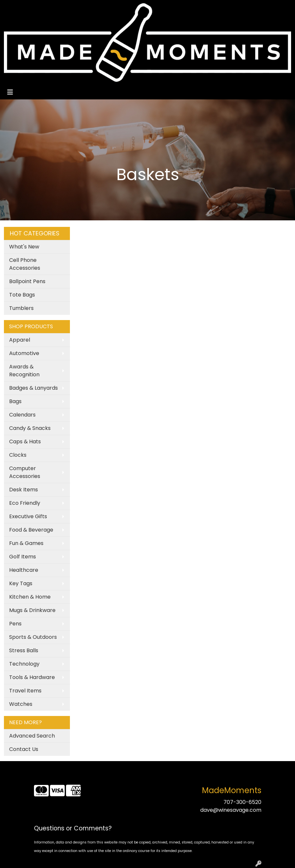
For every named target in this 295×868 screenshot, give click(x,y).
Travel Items (25, 691)
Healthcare (24, 570)
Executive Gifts (28, 516)
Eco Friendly (25, 503)
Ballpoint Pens (27, 281)
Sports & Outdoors (33, 637)
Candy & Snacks (30, 428)
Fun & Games (26, 543)
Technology (24, 664)
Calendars (22, 415)
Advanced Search (32, 736)
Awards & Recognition (24, 371)
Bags (15, 401)
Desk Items (24, 490)
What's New (24, 247)
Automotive (24, 353)
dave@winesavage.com (231, 810)
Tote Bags (22, 295)
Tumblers (21, 308)
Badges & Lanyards (33, 388)
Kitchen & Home (30, 597)
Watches (21, 704)
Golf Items (23, 557)
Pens (15, 624)
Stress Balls (24, 650)
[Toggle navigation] (10, 92)
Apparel (20, 340)
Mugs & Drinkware (32, 610)
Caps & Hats (25, 442)
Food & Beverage (31, 530)
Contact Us (24, 749)
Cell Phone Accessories (25, 264)
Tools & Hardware (32, 677)
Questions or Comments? (73, 828)
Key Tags (21, 583)
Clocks (18, 455)
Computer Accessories (25, 472)
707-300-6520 (242, 802)
